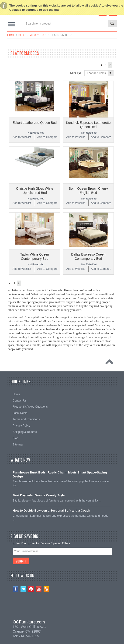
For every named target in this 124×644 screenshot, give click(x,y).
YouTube (39, 589)
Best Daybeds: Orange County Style (39, 495)
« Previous (101, 65)
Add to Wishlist (22, 137)
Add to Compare (47, 137)
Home (11, 35)
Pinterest (31, 589)
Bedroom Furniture (33, 35)
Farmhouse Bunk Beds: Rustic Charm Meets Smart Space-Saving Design (60, 474)
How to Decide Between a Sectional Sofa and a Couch (52, 511)
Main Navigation (11, 24)
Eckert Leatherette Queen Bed (35, 123)
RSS (46, 589)
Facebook (16, 589)
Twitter (23, 589)
